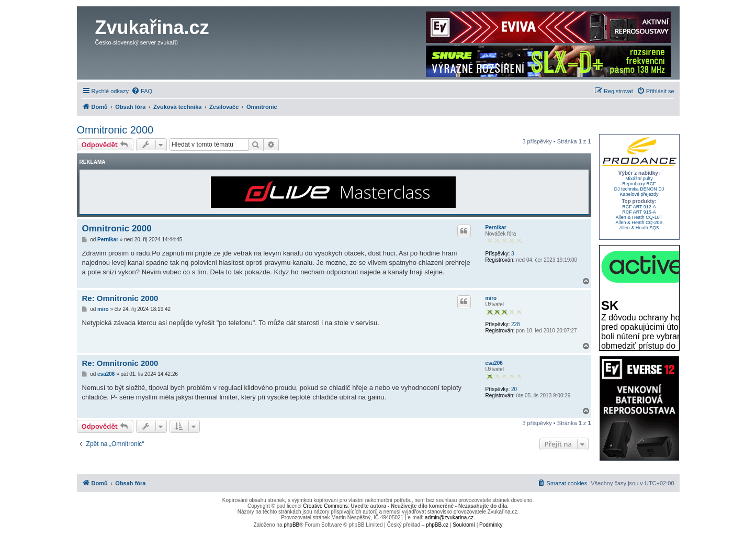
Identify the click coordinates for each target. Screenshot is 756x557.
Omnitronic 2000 (115, 130)
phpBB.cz (437, 525)
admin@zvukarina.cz (449, 517)
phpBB (291, 525)
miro (491, 298)
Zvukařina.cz (152, 27)
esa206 (494, 363)
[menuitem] (142, 91)
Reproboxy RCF (639, 184)
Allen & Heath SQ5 (639, 228)
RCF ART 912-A (639, 207)
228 (516, 324)
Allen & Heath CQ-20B (639, 222)
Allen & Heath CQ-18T (639, 217)
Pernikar (496, 227)
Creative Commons (325, 506)
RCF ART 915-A (639, 212)
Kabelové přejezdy (639, 194)
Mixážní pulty (639, 179)
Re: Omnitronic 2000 (120, 298)
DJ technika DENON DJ (639, 189)
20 (514, 389)
